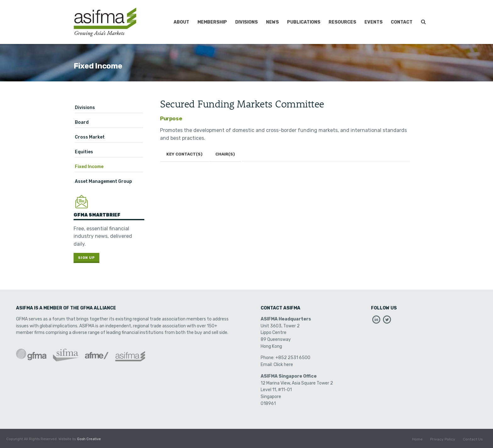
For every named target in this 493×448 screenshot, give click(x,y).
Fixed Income (89, 167)
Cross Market (90, 137)
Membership (212, 22)
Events (374, 22)
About (181, 22)
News (272, 22)
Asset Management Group (103, 181)
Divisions (246, 22)
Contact (402, 22)
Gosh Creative (89, 439)
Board (82, 122)
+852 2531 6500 (293, 358)
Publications (304, 22)
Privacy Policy (443, 439)
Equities (84, 152)
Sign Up (86, 258)
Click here (283, 365)
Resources (342, 22)
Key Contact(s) (184, 154)
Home (417, 439)
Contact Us (473, 439)
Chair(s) (225, 154)
